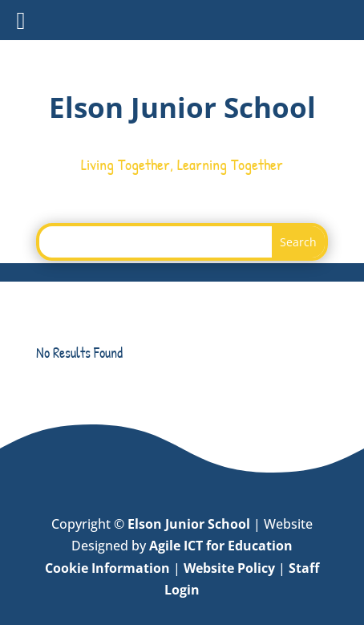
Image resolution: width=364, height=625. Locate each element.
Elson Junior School (189, 524)
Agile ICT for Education (221, 546)
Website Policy (229, 568)
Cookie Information (107, 568)
